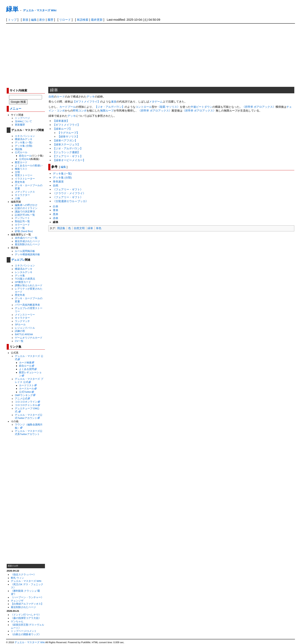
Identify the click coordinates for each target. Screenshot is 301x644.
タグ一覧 (20, 228)
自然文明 (79, 228)
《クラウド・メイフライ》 (69, 193)
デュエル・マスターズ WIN (26, 581)
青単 (56, 210)
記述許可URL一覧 (25, 215)
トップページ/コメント (24, 631)
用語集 (19, 149)
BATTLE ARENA (24, 334)
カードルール (27, 388)
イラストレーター (25, 179)
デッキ (91, 97)
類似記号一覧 (22, 221)
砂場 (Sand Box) (24, 231)
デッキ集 (20, 275)
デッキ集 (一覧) (24, 142)
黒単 (56, 214)
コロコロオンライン (26, 402)
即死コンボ (80, 111)
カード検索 (25, 362)
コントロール (144, 107)
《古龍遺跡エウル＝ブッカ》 (71, 201)
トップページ (22, 118)
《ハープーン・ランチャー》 (27, 597)
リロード (65, 20)
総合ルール (25, 156)
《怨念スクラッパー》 (23, 574)
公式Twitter (25, 392)
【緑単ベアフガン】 (65, 140)
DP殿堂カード (23, 282)
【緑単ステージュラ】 (66, 144)
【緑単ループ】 (62, 129)
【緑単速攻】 (61, 121)
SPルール (20, 324)
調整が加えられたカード (29, 285)
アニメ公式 (21, 398)
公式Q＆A (25, 159)
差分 (42, 20)
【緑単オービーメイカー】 (69, 160)
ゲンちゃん (17, 621)
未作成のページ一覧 (26, 238)
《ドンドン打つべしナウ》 (26, 615)
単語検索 (83, 20)
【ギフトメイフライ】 (87, 102)
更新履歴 (20, 125)
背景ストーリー (24, 175)
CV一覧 (19, 341)
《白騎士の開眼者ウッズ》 (26, 634)
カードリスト (27, 385)
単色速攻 (58, 182)
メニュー (15, 109)
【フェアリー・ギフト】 (68, 156)
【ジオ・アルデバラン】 (110, 107)
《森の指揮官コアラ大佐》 (26, 618)
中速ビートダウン (202, 107)
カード (61, 97)
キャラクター (22, 195)
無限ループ (107, 111)
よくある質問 (27, 369)
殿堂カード (21, 162)
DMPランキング (24, 395)
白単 (56, 206)
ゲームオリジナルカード (29, 338)
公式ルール (21, 152)
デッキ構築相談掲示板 (27, 254)
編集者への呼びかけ (26, 205)
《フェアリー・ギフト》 (68, 189)
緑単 (12, 9)
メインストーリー (25, 315)
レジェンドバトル (25, 328)
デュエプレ (18, 260)
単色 (99, 228)
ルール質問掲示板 (25, 251)
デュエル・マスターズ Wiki (40, 10)
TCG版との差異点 (25, 279)
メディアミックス (25, 192)
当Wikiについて (23, 121)
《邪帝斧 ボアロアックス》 (259, 107)
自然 (51, 97)
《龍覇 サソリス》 (168, 107)
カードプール (68, 107)
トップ (12, 20)
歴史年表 (20, 182)
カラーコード (22, 225)
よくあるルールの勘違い (29, 165)
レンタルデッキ (24, 272)
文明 (17, 172)
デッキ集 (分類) (24, 146)
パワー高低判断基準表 (27, 305)
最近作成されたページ (27, 241)
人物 (17, 198)
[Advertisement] (150, 55)
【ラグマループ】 (68, 133)
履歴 (50, 20)
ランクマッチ (22, 321)
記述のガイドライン (26, 208)
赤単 (56, 218)
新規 (26, 20)
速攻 (114, 102)
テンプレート (22, 218)
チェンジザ (17, 601)
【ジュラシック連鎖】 (66, 152)
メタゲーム (156, 102)
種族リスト (21, 169)
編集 (34, 20)
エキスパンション (25, 136)
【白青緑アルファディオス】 (27, 604)
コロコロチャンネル (26, 405)
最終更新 (97, 20)
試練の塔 (20, 331)
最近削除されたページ (27, 244)
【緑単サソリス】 (68, 137)
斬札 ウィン (17, 578)
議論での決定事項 (25, 211)
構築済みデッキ (24, 139)
